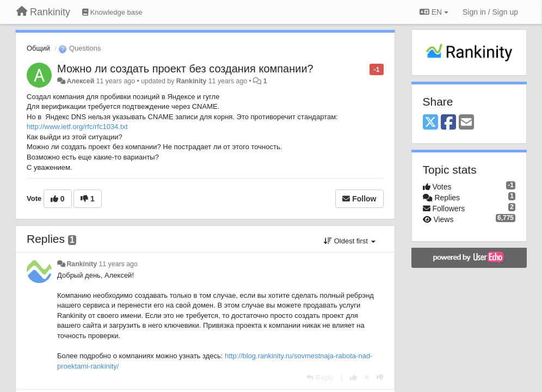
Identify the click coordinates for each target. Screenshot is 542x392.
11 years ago (118, 264)
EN (434, 12)
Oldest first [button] (349, 241)
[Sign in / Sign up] (490, 12)
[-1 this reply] (380, 378)
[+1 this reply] (353, 378)
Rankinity (192, 81)
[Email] (466, 123)
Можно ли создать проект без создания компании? (185, 69)
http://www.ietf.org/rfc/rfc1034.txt (77, 127)
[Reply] (320, 378)
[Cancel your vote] (367, 378)
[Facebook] (448, 123)
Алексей (80, 81)
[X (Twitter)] (430, 123)
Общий (38, 48)
